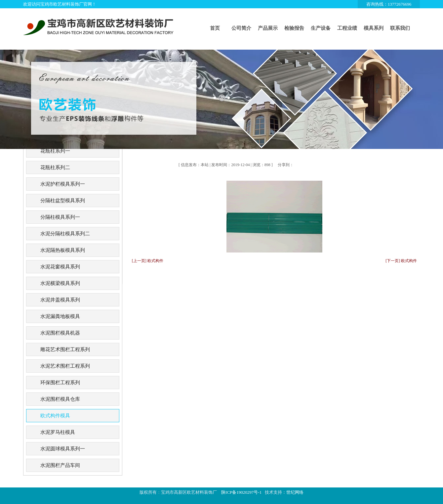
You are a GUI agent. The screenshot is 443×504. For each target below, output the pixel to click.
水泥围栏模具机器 (60, 333)
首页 (215, 28)
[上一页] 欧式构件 (148, 261)
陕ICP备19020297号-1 (241, 492)
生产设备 (321, 28)
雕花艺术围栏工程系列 (65, 349)
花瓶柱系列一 (55, 151)
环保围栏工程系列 (60, 383)
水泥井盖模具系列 (60, 300)
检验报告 (294, 28)
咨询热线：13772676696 (389, 4)
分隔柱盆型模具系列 (63, 201)
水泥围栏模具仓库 (60, 399)
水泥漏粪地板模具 (60, 316)
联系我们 (400, 28)
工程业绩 (347, 28)
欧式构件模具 (55, 416)
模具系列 (374, 28)
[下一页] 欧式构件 (401, 261)
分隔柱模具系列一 (60, 217)
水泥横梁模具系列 (60, 283)
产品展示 (268, 28)
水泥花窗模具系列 (60, 267)
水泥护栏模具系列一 (63, 184)
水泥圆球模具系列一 (63, 449)
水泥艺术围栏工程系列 (65, 366)
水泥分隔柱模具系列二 (65, 234)
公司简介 (241, 28)
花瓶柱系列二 (55, 167)
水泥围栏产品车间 (60, 465)
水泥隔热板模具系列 (63, 250)
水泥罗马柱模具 (58, 432)
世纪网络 (295, 492)
